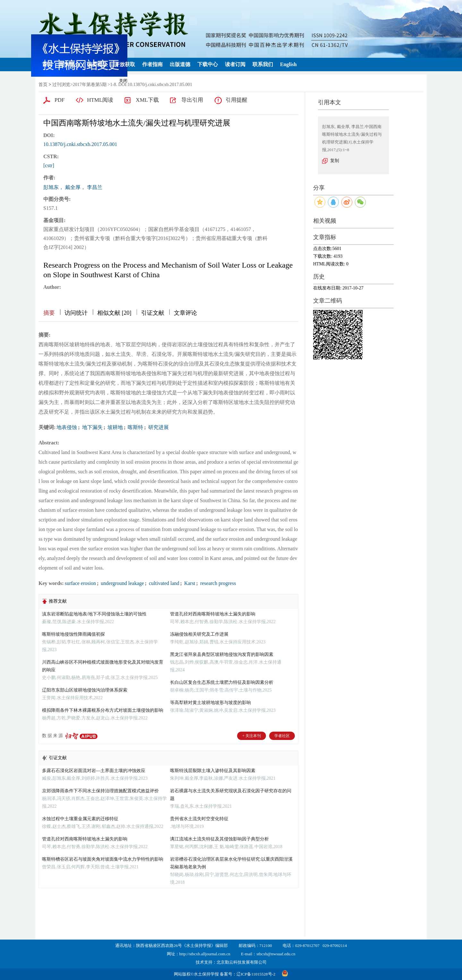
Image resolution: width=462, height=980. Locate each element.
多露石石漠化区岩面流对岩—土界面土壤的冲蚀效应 (94, 771)
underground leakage (122, 583)
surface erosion (80, 583)
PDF (60, 100)
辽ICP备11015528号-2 (256, 974)
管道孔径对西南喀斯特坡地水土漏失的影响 (213, 614)
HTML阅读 (100, 100)
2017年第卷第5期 (90, 85)
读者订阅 (235, 64)
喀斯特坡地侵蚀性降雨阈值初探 (73, 634)
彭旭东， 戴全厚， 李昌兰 (73, 187)
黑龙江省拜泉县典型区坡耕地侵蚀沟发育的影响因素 (222, 654)
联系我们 (263, 64)
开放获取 (125, 64)
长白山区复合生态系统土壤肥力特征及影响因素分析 (222, 682)
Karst (189, 583)
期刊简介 (70, 64)
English (288, 64)
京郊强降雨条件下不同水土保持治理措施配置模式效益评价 (100, 791)
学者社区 (282, 736)
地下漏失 (92, 427)
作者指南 (152, 64)
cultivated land (163, 583)
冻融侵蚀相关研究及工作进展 (199, 634)
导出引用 (192, 100)
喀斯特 (135, 427)
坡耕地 (115, 427)
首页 (47, 64)
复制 (335, 161)
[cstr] (49, 165)
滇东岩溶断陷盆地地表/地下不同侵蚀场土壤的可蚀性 (94, 614)
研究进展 (158, 427)
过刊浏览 (61, 85)
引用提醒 (236, 100)
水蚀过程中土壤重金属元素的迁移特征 (80, 819)
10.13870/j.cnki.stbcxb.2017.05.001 (80, 144)
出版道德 (180, 64)
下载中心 (208, 64)
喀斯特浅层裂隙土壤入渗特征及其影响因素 (213, 771)
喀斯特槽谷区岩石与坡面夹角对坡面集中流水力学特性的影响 (103, 859)
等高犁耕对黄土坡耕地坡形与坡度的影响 (210, 703)
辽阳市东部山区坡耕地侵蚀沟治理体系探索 (85, 690)
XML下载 (147, 100)
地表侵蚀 (67, 427)
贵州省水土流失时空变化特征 (199, 819)
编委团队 (97, 64)
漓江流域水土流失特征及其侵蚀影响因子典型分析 (219, 839)
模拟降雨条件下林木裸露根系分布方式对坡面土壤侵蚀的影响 (103, 710)
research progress (218, 583)
